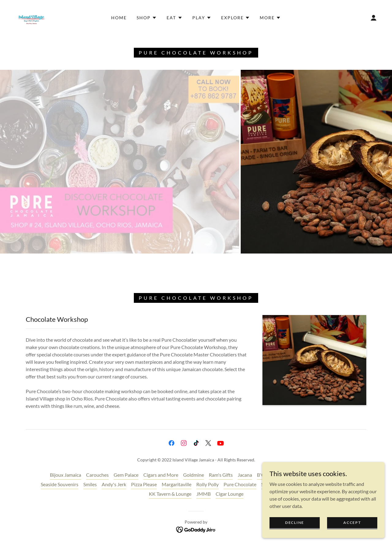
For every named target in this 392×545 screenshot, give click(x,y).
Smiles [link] (90, 484)
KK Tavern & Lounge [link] (170, 494)
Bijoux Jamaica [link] (66, 475)
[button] (147, 18)
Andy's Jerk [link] (114, 484)
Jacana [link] (245, 475)
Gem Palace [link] (126, 475)
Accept (352, 522)
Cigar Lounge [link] (230, 494)
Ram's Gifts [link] (221, 475)
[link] (32, 17)
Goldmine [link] (194, 475)
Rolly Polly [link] (207, 484)
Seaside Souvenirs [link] (60, 484)
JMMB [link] (204, 494)
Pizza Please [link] (144, 484)
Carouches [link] (97, 475)
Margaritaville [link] (177, 484)
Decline (295, 522)
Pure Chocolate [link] (240, 484)
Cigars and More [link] (161, 475)
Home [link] (119, 18)
